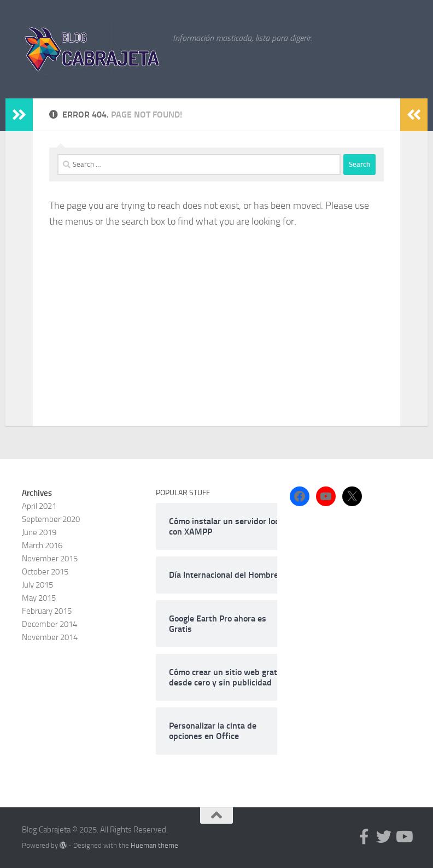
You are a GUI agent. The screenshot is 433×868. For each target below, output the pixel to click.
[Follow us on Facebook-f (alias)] (364, 837)
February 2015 (47, 611)
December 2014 (49, 624)
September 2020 (51, 519)
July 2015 (37, 585)
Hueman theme (154, 845)
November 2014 (50, 637)
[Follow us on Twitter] (384, 837)
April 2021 (39, 506)
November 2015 (50, 559)
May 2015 (39, 598)
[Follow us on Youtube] (403, 837)
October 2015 (45, 572)
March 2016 (42, 546)
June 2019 (39, 532)
